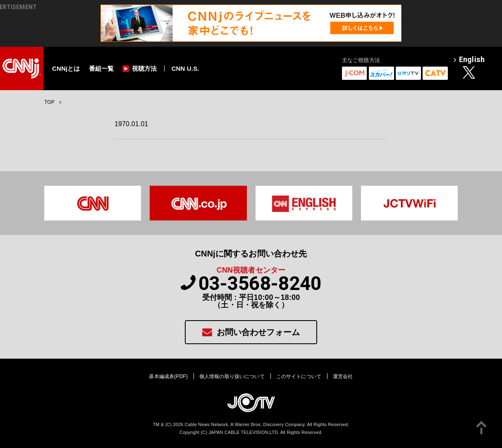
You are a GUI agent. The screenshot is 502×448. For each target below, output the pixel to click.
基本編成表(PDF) (168, 376)
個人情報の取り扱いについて (232, 376)
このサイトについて (299, 376)
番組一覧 (102, 68)
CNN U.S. (185, 68)
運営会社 (343, 376)
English (469, 60)
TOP (49, 102)
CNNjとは (66, 68)
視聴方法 (140, 69)
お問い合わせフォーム (251, 332)
